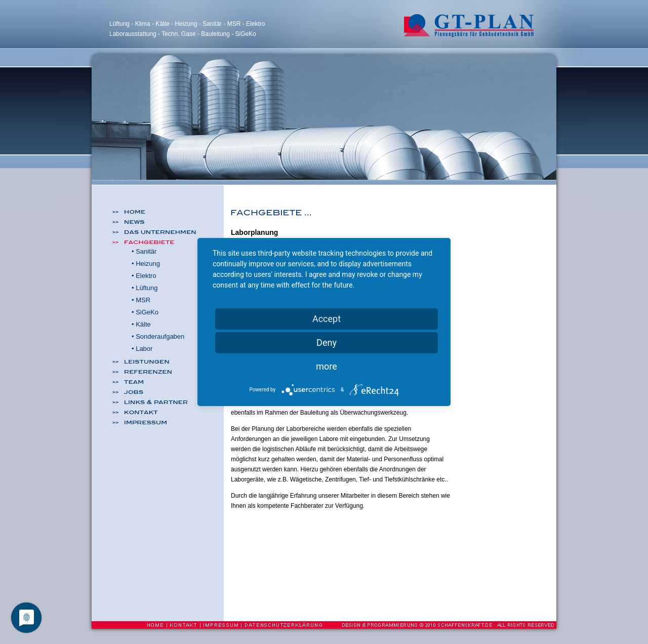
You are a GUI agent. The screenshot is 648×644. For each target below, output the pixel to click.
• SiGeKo (145, 312)
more (327, 366)
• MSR (141, 300)
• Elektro (144, 276)
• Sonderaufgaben (158, 336)
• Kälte (141, 324)
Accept (327, 319)
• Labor (142, 349)
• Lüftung (145, 288)
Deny (327, 343)
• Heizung (146, 264)
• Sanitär (144, 251)
